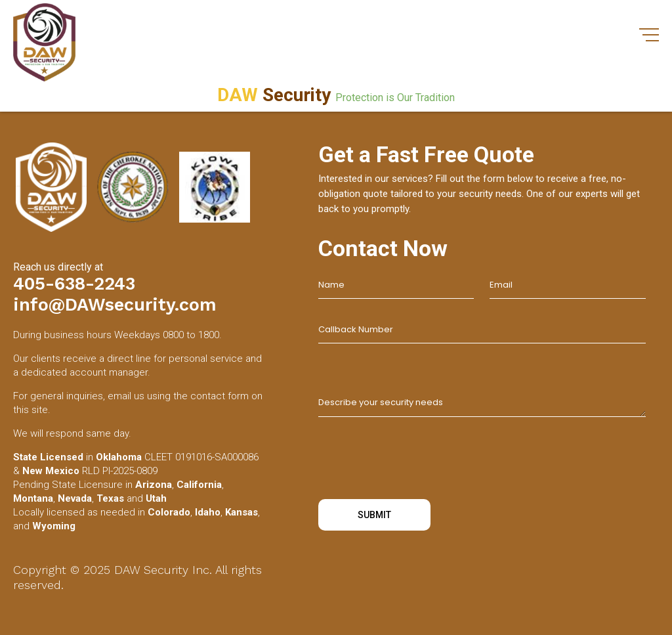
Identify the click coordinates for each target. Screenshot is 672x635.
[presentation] (418, 460)
